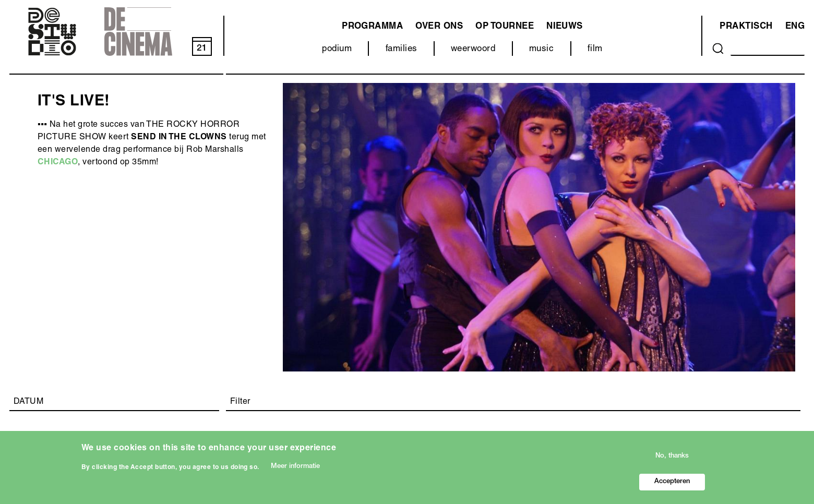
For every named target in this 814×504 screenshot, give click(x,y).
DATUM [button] (28, 402)
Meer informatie (295, 469)
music (541, 49)
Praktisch (746, 27)
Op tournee (505, 27)
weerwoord (473, 49)
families (402, 49)
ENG (795, 27)
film (595, 49)
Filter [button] (240, 402)
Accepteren (672, 484)
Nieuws (565, 27)
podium (337, 49)
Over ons (439, 27)
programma (372, 27)
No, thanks (672, 459)
